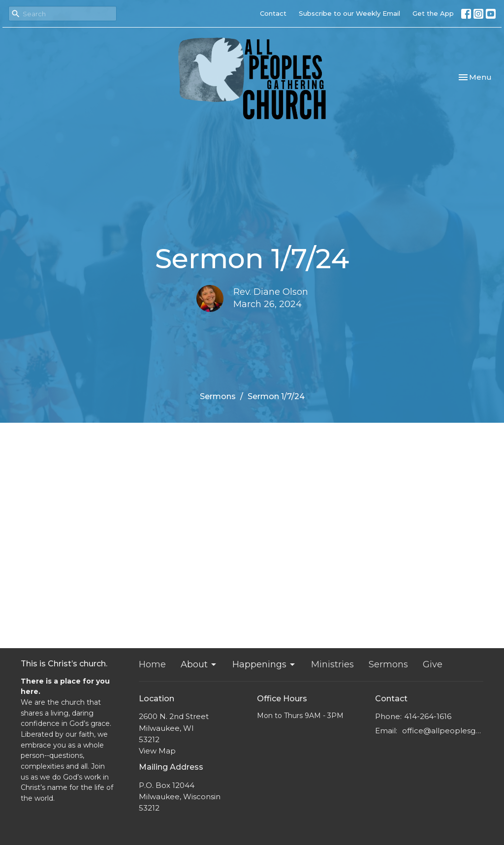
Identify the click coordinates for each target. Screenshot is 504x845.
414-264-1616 (428, 716)
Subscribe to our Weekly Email (349, 13)
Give (433, 664)
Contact (273, 13)
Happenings (264, 664)
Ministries (332, 664)
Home (152, 664)
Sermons (218, 396)
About (199, 664)
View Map (157, 751)
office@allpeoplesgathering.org (443, 731)
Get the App (433, 13)
